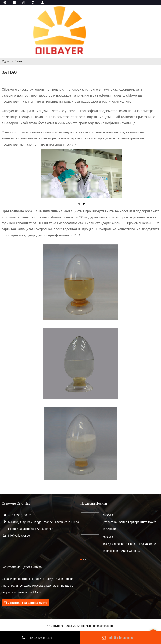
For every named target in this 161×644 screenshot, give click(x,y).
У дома (6, 61)
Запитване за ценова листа (28, 603)
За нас (19, 61)
